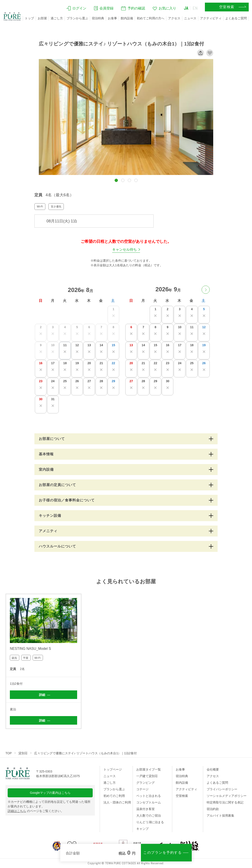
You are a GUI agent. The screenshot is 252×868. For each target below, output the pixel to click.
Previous (12, 621)
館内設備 (127, 18)
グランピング (146, 783)
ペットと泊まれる (149, 796)
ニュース (190, 18)
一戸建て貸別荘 (147, 776)
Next (75, 621)
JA (186, 8)
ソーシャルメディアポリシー (227, 796)
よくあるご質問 (236, 18)
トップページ (113, 769)
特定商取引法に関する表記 (225, 802)
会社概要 (213, 769)
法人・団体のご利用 (117, 802)
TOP (9, 753)
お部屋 (42, 18)
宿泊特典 (98, 18)
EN (195, 8)
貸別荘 (23, 753)
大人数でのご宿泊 (149, 816)
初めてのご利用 (114, 796)
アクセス (174, 18)
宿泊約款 (213, 809)
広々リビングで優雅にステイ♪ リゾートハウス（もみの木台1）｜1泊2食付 (85, 753)
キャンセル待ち (124, 249)
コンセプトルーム (149, 802)
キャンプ (142, 829)
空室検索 (182, 796)
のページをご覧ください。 (36, 811)
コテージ (142, 789)
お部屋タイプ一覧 (149, 769)
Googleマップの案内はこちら (50, 793)
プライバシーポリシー (222, 789)
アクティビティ (211, 18)
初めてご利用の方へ (151, 18)
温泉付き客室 (146, 809)
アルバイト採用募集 (220, 816)
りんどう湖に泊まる (150, 822)
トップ (29, 18)
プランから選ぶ (77, 18)
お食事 (112, 18)
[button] (116, 180)
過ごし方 (57, 18)
